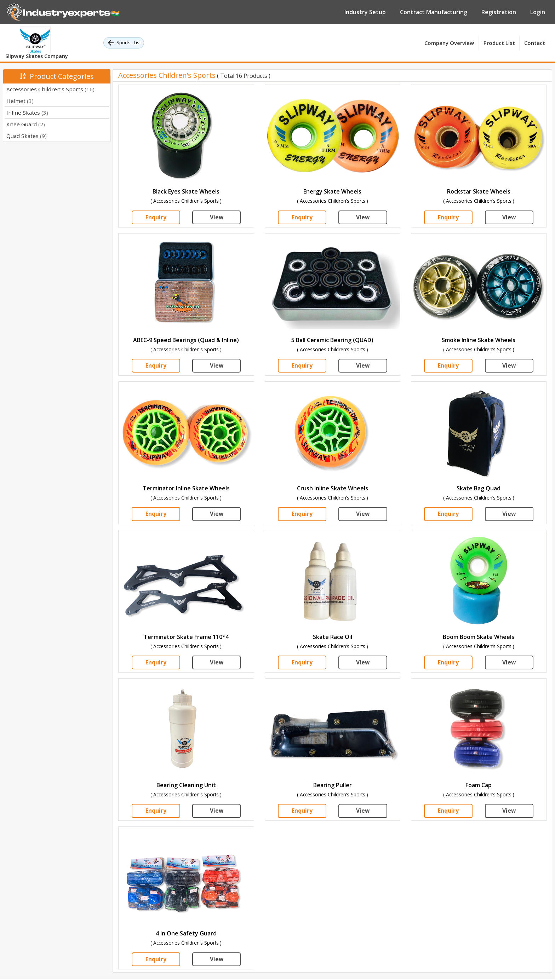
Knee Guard (26, 124)
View (216, 218)
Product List (499, 43)
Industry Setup (365, 12)
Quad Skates (27, 136)
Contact (535, 43)
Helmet (20, 101)
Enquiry (156, 218)
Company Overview (449, 43)
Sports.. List (124, 43)
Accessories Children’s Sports (50, 89)
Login (538, 12)
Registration (499, 12)
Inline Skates (27, 113)
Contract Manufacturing (434, 12)
